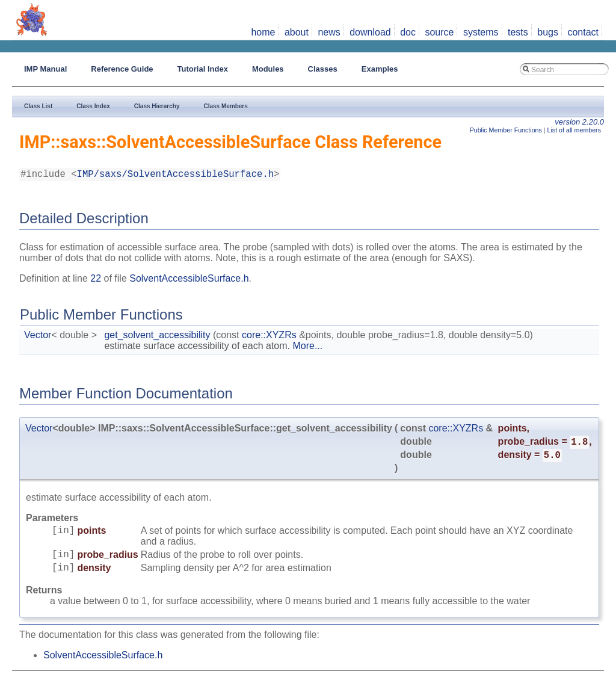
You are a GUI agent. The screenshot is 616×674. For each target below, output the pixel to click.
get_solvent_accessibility (157, 337)
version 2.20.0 (579, 122)
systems (481, 32)
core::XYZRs (269, 337)
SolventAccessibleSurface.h (189, 281)
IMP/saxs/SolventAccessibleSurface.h (175, 176)
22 (96, 281)
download (370, 32)
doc (408, 32)
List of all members (574, 130)
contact (583, 32)
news (329, 32)
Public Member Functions (506, 130)
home (263, 32)
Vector (38, 337)
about (297, 32)
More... (307, 348)
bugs (548, 32)
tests (518, 32)
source (439, 32)
